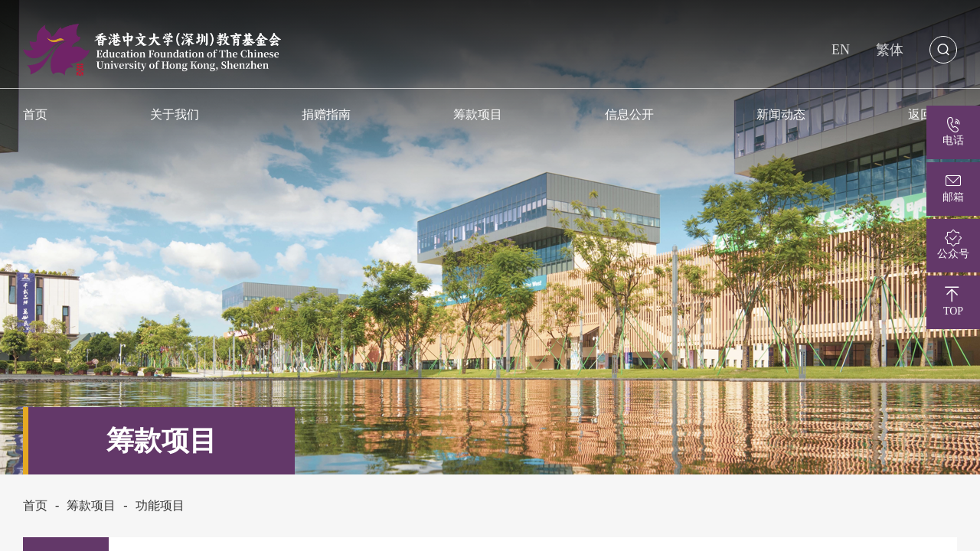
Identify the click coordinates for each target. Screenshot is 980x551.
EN (841, 50)
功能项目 (160, 505)
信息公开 (629, 114)
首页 (35, 505)
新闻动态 (781, 114)
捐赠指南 (326, 114)
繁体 (890, 50)
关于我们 (175, 114)
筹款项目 (478, 114)
